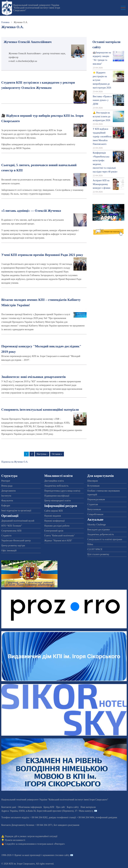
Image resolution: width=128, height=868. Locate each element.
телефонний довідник (106, 817)
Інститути (6, 496)
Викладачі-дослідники (98, 530)
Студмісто (6, 536)
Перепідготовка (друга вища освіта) (62, 491)
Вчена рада (7, 486)
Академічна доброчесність (101, 534)
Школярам (92, 481)
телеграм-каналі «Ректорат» (51, 844)
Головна (5, 22)
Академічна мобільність (56, 486)
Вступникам (93, 486)
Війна (90, 544)
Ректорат (6, 481)
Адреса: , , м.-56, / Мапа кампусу (47, 811)
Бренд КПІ (49, 807)
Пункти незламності (15, 840)
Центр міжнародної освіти (58, 501)
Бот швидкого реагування (66, 825)
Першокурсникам (96, 499)
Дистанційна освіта (54, 481)
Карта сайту (73, 807)
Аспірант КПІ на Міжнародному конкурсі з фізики (102, 184)
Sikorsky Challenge (97, 525)
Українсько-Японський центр (16, 541)
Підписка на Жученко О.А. (15, 462)
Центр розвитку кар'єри (13, 546)
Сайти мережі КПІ (54, 511)
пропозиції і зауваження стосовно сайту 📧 (51, 855)
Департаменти (8, 491)
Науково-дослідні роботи (57, 526)
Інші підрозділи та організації (16, 511)
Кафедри (6, 506)
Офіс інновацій (9, 550)
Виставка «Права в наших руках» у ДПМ (102, 100)
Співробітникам (95, 514)
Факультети (7, 501)
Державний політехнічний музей (18, 521)
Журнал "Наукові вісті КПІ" (58, 541)
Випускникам (94, 509)
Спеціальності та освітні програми (105, 539)
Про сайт (60, 807)
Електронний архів (54, 531)
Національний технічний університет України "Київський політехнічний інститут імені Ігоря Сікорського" (37, 8)
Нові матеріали (88, 807)
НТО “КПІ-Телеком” (12, 526)
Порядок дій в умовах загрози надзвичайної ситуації (31, 836)
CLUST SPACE (95, 549)
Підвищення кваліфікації (57, 496)
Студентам (93, 504)
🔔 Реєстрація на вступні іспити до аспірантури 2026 (102, 116)
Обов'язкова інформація (30, 807)
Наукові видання (53, 516)
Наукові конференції (55, 521)
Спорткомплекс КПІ (11, 531)
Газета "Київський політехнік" (59, 536)
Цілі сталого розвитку (98, 554)
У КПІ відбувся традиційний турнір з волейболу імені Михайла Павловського (102, 136)
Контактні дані (9, 807)
